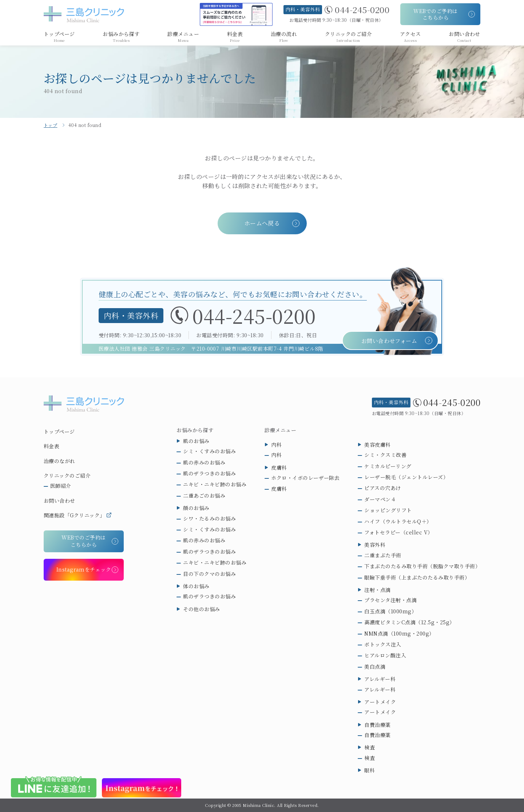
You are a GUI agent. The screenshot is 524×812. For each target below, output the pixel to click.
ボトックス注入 (383, 644)
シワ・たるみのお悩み (209, 518)
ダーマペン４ (380, 499)
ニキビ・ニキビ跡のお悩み (215, 484)
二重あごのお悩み (204, 495)
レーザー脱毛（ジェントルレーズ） (406, 477)
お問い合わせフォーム (389, 341)
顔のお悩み (196, 508)
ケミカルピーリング (388, 466)
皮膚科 (279, 467)
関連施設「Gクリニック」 (74, 515)
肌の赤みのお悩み (204, 462)
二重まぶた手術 (383, 555)
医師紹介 (61, 486)
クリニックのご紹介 (67, 475)
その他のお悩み (201, 609)
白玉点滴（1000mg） (390, 611)
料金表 (51, 446)
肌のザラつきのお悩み (209, 473)
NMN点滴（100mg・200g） (399, 633)
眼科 (370, 770)
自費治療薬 (377, 725)
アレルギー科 (380, 679)
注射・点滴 (377, 590)
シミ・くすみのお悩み (209, 451)
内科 (276, 445)
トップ (50, 125)
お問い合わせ (59, 501)
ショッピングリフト (388, 510)
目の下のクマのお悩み (209, 574)
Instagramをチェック (84, 569)
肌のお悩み (196, 441)
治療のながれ (59, 461)
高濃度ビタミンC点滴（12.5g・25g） (409, 622)
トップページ (59, 431)
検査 (370, 747)
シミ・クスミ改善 (385, 455)
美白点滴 (375, 666)
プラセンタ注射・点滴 (390, 600)
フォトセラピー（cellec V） (398, 532)
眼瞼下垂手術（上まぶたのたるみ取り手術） (417, 577)
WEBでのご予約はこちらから (435, 14)
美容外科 (375, 545)
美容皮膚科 (377, 445)
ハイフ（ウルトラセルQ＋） (398, 521)
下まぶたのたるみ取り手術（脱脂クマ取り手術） (422, 566)
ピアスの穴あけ (382, 488)
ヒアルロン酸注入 (385, 655)
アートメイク (380, 702)
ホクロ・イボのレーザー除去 (305, 478)
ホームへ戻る (262, 223)
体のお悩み (196, 586)
